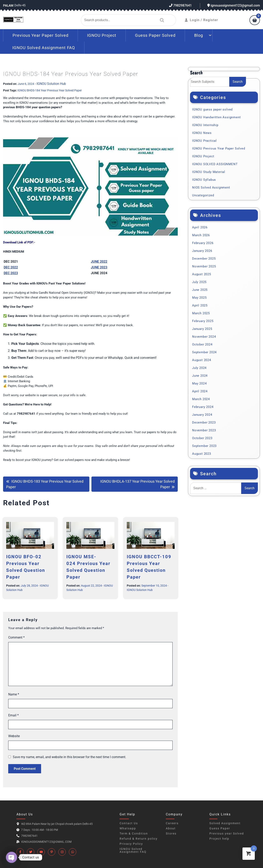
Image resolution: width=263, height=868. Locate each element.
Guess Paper (220, 828)
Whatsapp (128, 828)
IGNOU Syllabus (204, 180)
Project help (219, 839)
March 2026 (201, 235)
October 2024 (202, 344)
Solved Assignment (225, 823)
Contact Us (129, 823)
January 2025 (202, 329)
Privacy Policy (131, 844)
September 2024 (204, 352)
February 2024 (203, 407)
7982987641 (180, 5)
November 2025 (204, 266)
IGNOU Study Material (209, 172)
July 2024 (199, 368)
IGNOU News (202, 133)
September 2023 (204, 446)
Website (14, 736)
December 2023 (204, 422)
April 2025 (200, 305)
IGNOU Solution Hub (51, 84)
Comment (16, 637)
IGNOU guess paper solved (212, 109)
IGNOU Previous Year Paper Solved (219, 149)
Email (13, 715)
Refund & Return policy (139, 839)
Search (161, 20)
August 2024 (202, 360)
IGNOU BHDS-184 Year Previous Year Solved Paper (50, 90)
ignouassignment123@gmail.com (234, 5)
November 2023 (204, 430)
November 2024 (204, 337)
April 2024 (200, 391)
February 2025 (203, 321)
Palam (8, 6)
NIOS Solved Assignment (211, 188)
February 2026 (203, 243)
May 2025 (199, 298)
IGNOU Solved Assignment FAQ (44, 48)
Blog (199, 35)
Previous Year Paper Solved (40, 35)
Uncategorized (203, 195)
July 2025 (199, 282)
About (171, 828)
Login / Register (201, 20)
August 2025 (202, 274)
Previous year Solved (227, 833)
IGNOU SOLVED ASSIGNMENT (215, 164)
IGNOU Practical (204, 141)
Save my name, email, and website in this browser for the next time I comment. (69, 757)
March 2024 (201, 399)
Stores (171, 833)
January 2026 (202, 251)
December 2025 (204, 259)
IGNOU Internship (205, 125)
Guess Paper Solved (155, 35)
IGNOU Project (102, 35)
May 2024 (199, 383)
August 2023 (202, 454)
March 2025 (201, 313)
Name (14, 694)
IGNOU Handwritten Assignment (216, 117)
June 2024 (200, 376)
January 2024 (202, 415)
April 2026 (200, 227)
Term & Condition (134, 833)
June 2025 (200, 290)
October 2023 (202, 438)
